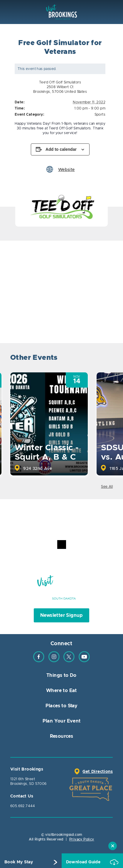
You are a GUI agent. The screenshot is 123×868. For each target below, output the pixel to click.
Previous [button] (91, 358)
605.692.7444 (23, 806)
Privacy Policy (82, 839)
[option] (61, 207)
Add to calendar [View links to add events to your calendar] (61, 149)
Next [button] (108, 358)
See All (107, 487)
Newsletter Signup (61, 615)
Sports (100, 114)
